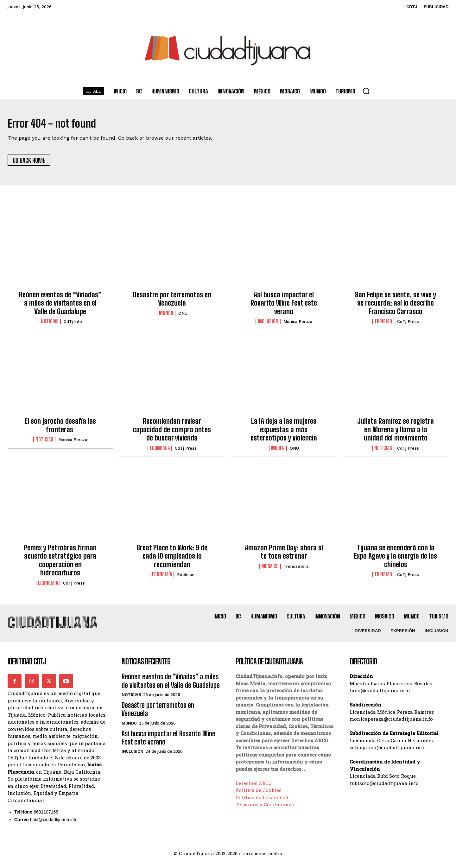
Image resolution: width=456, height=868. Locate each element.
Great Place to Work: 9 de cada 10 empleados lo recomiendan (172, 559)
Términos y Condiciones (265, 810)
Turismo (383, 324)
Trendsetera (296, 569)
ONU (183, 316)
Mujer (278, 451)
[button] (366, 91)
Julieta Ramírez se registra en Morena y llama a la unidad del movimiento (396, 432)
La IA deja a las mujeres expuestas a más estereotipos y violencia (284, 432)
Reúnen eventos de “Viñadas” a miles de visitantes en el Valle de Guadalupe (60, 306)
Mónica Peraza (298, 324)
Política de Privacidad (262, 803)
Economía (160, 451)
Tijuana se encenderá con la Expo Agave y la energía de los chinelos (396, 559)
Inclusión (268, 324)
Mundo (166, 316)
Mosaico (270, 569)
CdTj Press (408, 324)
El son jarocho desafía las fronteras (60, 428)
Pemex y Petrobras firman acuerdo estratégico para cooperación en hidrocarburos (60, 563)
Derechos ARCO (254, 789)
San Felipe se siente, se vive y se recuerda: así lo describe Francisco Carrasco (396, 306)
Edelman (186, 577)
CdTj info (73, 324)
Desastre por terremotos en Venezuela (172, 301)
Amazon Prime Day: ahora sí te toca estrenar (284, 555)
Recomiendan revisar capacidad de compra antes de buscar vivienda (172, 432)
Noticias (50, 324)
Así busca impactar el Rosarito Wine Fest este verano (284, 306)
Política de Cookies (259, 795)
